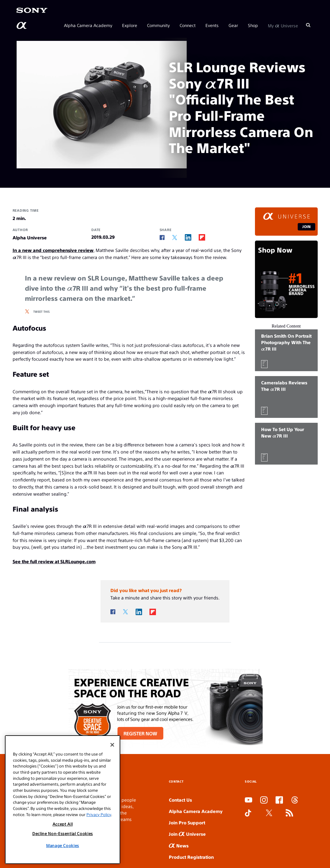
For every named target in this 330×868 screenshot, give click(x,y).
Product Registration (191, 857)
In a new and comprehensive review (53, 250)
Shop (253, 25)
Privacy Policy (99, 814)
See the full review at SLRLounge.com (54, 561)
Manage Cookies (63, 845)
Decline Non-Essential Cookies (63, 833)
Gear (233, 25)
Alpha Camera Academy (88, 25)
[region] (63, 800)
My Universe (283, 25)
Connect (188, 25)
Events (212, 25)
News (179, 845)
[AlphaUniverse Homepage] (22, 26)
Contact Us (180, 800)
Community (158, 25)
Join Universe (187, 834)
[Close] (112, 745)
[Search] (308, 25)
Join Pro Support (187, 822)
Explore (130, 25)
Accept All (63, 824)
